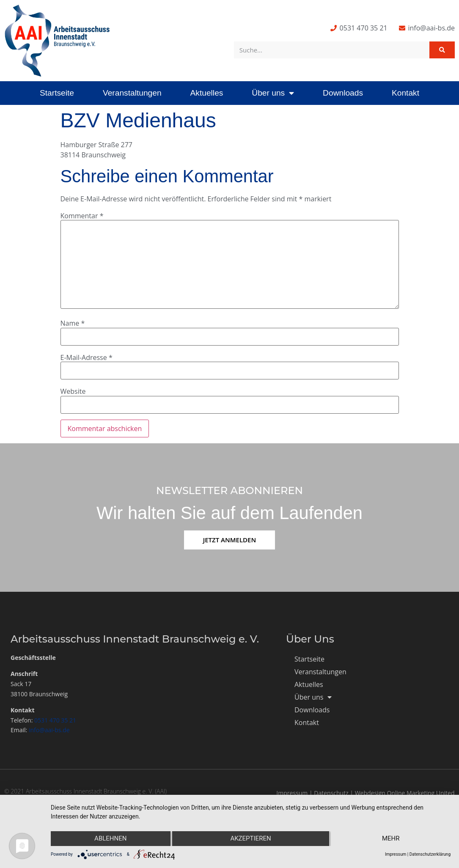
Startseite (57, 93)
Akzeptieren (250, 839)
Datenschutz (331, 793)
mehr (391, 839)
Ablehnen (110, 839)
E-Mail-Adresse (87, 357)
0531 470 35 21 (55, 720)
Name (73, 323)
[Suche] (442, 50)
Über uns (273, 93)
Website (73, 391)
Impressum (292, 793)
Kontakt (405, 93)
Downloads (343, 93)
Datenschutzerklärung (430, 854)
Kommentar (82, 216)
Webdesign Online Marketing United (405, 793)
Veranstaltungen (132, 93)
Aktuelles (207, 93)
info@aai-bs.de (49, 730)
